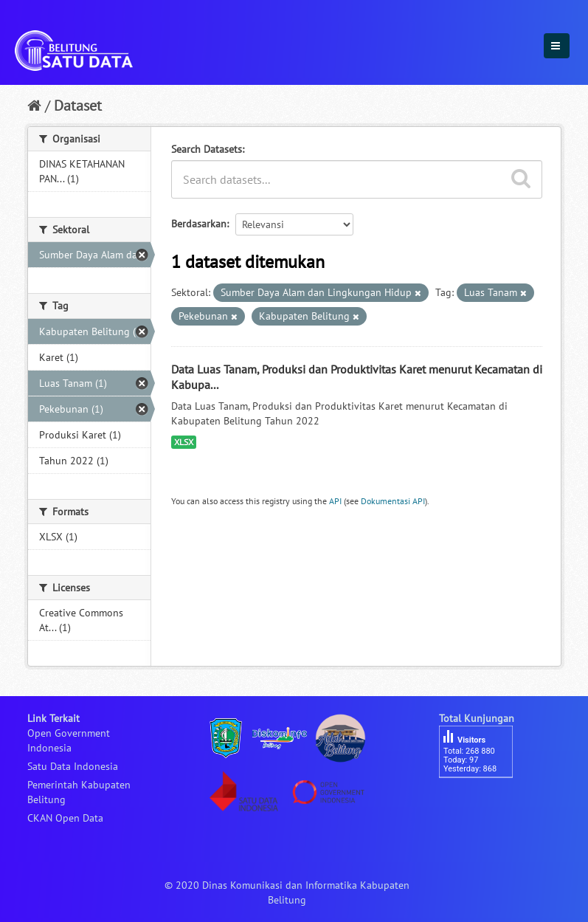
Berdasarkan (199, 224)
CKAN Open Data (65, 818)
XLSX (184, 442)
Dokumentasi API (393, 501)
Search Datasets (207, 149)
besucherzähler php (483, 803)
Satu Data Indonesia (73, 766)
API (335, 501)
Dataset (78, 106)
